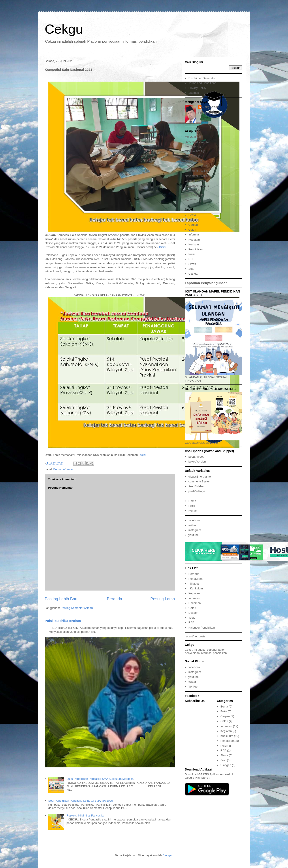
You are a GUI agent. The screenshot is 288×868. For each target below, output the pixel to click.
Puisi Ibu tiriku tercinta (63, 621)
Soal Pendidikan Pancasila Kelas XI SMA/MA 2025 (81, 801)
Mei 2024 (191, 146)
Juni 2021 (191, 195)
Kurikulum (195, 244)
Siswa (192, 264)
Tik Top (193, 687)
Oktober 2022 (194, 151)
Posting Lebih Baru (62, 599)
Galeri (192, 230)
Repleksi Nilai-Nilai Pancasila (85, 815)
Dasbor (193, 613)
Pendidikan (196, 249)
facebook (194, 520)
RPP (191, 259)
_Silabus (194, 584)
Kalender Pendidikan (202, 628)
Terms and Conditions (202, 83)
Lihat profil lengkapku (212, 113)
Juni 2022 (191, 156)
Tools (192, 618)
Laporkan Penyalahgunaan (206, 283)
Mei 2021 (191, 200)
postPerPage (197, 491)
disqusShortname (200, 477)
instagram (195, 530)
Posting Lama (163, 599)
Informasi (68, 469)
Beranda (114, 599)
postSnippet (196, 457)
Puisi (192, 254)
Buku (192, 220)
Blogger (168, 855)
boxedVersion (197, 462)
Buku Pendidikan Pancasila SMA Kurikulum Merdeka (100, 779)
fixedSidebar (196, 486)
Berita (57, 469)
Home (192, 501)
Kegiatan (194, 240)
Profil (192, 506)
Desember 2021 (195, 171)
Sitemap (194, 93)
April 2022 (191, 161)
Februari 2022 (194, 166)
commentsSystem (200, 481)
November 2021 (195, 176)
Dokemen (195, 603)
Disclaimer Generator (202, 78)
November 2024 (195, 142)
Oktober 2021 (194, 181)
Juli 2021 (191, 190)
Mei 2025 (191, 137)
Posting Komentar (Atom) (77, 608)
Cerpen (193, 225)
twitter (192, 525)
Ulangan (194, 274)
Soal (191, 269)
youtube (194, 535)
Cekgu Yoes (210, 107)
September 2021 (196, 186)
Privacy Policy (197, 88)
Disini (163, 247)
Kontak (193, 511)
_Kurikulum (196, 588)
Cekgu (64, 29)
